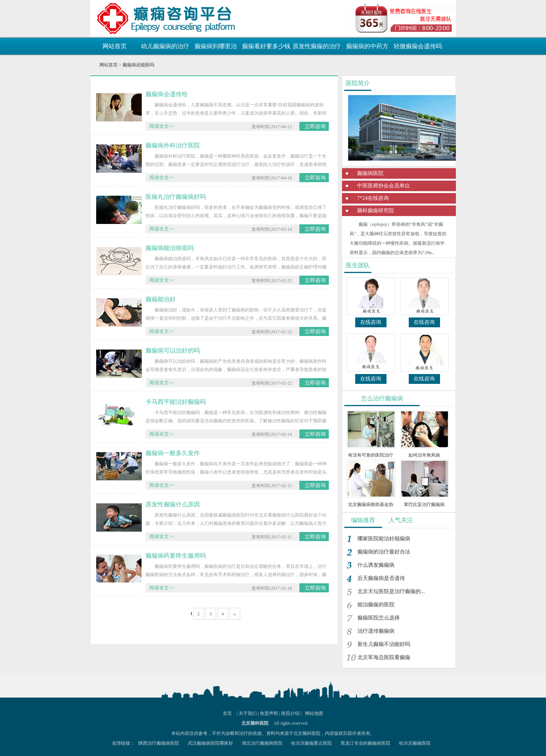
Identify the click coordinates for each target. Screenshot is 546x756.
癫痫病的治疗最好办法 (384, 552)
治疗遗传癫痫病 (376, 631)
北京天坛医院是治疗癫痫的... (391, 591)
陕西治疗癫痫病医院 (159, 743)
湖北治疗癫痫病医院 (262, 743)
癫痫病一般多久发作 (173, 453)
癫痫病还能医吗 (138, 65)
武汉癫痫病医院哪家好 (210, 743)
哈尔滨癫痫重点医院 (311, 743)
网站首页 (115, 46)
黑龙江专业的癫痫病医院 (365, 743)
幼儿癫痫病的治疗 (165, 46)
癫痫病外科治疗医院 (173, 145)
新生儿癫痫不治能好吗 (384, 644)
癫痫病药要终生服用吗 (176, 556)
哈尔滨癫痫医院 (415, 743)
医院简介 (358, 83)
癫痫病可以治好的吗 (173, 350)
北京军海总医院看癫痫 (384, 657)
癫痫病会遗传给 (167, 94)
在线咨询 (371, 322)
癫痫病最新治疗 (135, 17)
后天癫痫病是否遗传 (381, 578)
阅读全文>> (162, 126)
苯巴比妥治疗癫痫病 (424, 505)
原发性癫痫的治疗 (317, 46)
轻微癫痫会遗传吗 (418, 46)
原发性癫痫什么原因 (173, 504)
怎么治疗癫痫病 (382, 398)
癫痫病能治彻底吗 (170, 248)
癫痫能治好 (161, 299)
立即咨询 (315, 127)
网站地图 (314, 713)
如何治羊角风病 (424, 455)
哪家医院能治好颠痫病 (384, 539)
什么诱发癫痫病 (376, 565)
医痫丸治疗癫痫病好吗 (176, 197)
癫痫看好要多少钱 (266, 46)
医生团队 (358, 265)
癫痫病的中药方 (367, 46)
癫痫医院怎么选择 (379, 618)
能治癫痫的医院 (376, 605)
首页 (227, 713)
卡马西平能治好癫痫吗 (176, 402)
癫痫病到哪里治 (216, 46)
